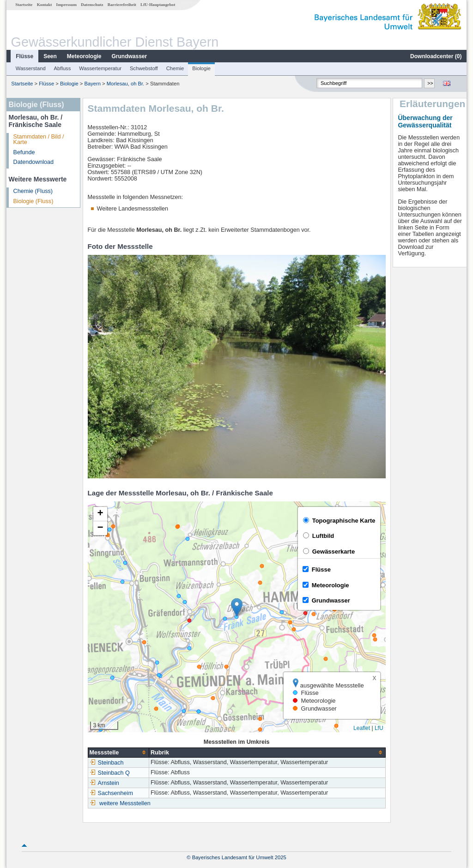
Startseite (24, 5)
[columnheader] (118, 752)
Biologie (201, 68)
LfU (379, 728)
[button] (237, 607)
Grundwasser (130, 56)
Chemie (175, 68)
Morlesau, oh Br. (125, 84)
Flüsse (24, 56)
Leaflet (362, 728)
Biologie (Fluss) (33, 201)
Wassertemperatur (100, 68)
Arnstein (104, 783)
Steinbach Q (110, 773)
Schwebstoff (144, 68)
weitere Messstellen (125, 803)
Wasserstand (31, 68)
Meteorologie (84, 56)
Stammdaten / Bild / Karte (39, 140)
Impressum (67, 5)
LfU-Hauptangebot (158, 5)
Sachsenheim (111, 793)
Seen (50, 56)
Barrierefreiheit (122, 5)
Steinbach (107, 763)
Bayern (93, 84)
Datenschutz (92, 5)
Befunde (24, 152)
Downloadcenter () (436, 56)
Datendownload (34, 162)
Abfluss (63, 68)
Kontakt (45, 5)
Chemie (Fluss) (33, 191)
